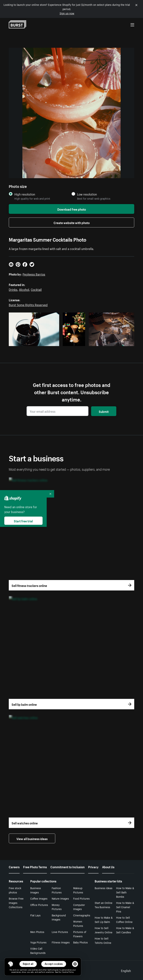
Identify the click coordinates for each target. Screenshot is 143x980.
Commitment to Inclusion (67, 867)
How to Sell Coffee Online (124, 919)
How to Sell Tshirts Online (103, 940)
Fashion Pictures (57, 890)
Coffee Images (39, 898)
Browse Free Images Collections (16, 903)
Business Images (36, 890)
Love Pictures (60, 932)
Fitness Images (61, 942)
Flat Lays (35, 915)
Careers (14, 867)
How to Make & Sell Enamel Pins (125, 907)
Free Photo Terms (35, 867)
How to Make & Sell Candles (125, 930)
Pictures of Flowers (80, 934)
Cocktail (36, 289)
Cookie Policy (68, 972)
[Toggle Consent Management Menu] (10, 964)
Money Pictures (57, 907)
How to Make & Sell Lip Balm (104, 919)
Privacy (93, 867)
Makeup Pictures (78, 890)
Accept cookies (54, 964)
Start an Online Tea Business (104, 905)
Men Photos (37, 932)
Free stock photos (15, 890)
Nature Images (60, 898)
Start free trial (23, 521)
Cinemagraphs (82, 915)
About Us (108, 867)
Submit (104, 411)
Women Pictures (78, 923)
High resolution (25, 194)
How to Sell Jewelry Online (104, 930)
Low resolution (87, 194)
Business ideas (104, 888)
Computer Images (79, 907)
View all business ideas (32, 838)
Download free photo (72, 209)
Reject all (28, 964)
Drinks (13, 289)
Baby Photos (80, 942)
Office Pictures (39, 905)
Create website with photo (72, 222)
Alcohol (24, 289)
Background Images (59, 917)
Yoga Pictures (38, 942)
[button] (10, 964)
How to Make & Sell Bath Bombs (125, 892)
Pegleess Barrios (34, 274)
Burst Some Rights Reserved (28, 304)
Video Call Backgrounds (38, 950)
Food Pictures (81, 898)
